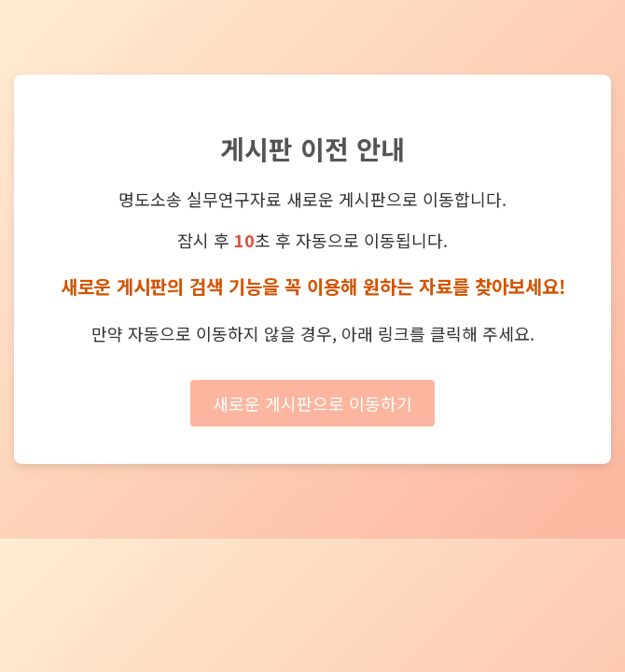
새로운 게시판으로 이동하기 (312, 403)
